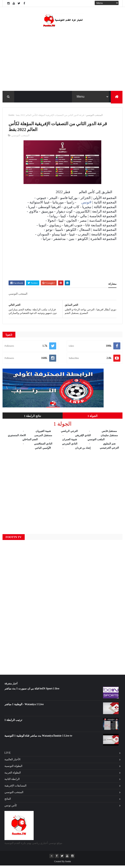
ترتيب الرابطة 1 (13, 723)
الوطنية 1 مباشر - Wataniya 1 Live (24, 707)
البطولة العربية (13, 775)
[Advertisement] (62, 262)
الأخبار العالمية (13, 762)
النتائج (8, 801)
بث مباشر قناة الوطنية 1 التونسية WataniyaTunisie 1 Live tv (38, 738)
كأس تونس (11, 808)
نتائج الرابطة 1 (32, 418)
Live (8, 755)
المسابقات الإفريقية (16, 788)
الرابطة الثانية (12, 782)
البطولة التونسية (14, 768)
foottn (11, 116)
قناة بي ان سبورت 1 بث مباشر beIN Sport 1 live (32, 691)
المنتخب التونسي (94, 116)
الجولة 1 (92, 418)
